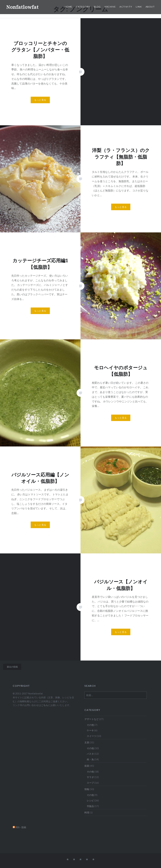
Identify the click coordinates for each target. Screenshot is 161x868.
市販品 (90, 806)
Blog (97, 7)
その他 (90, 725)
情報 (87, 789)
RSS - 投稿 (21, 827)
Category (83, 7)
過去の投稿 (12, 667)
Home (69, 7)
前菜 (87, 766)
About (150, 7)
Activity (126, 7)
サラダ (90, 777)
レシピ (90, 800)
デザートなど (92, 719)
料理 (87, 812)
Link (139, 7)
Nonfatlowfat (22, 7)
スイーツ (92, 736)
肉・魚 (90, 759)
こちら (45, 705)
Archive (110, 7)
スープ (90, 783)
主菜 (87, 742)
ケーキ (90, 730)
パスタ (90, 754)
